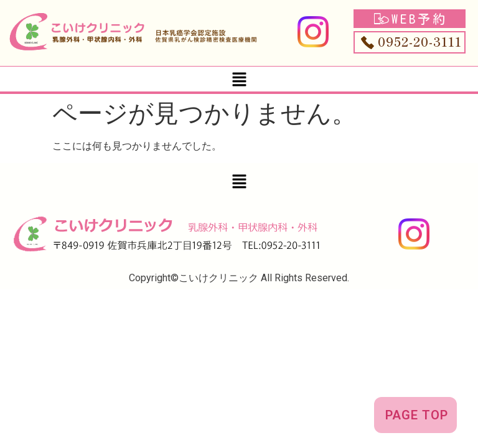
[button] (239, 79)
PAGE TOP (417, 415)
